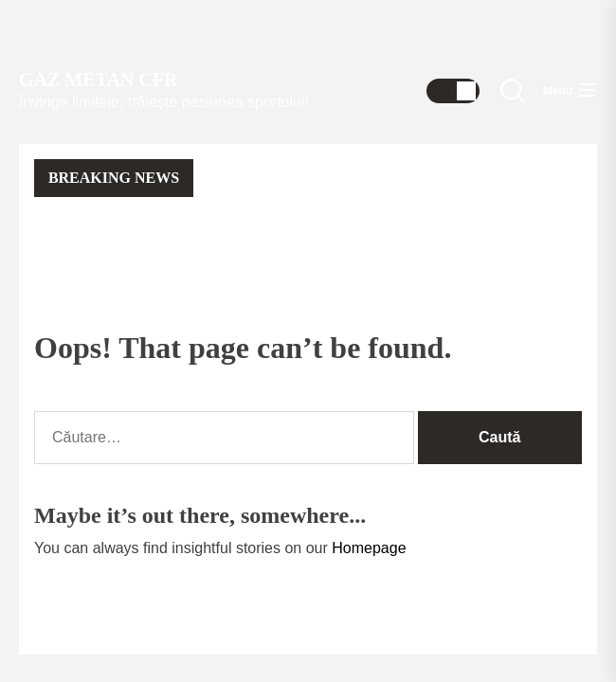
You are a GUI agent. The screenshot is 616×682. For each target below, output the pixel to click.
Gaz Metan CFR (98, 80)
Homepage (369, 548)
